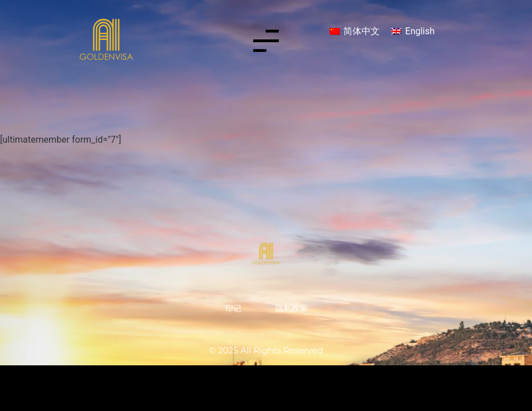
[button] (266, 43)
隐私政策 (291, 308)
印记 (233, 308)
